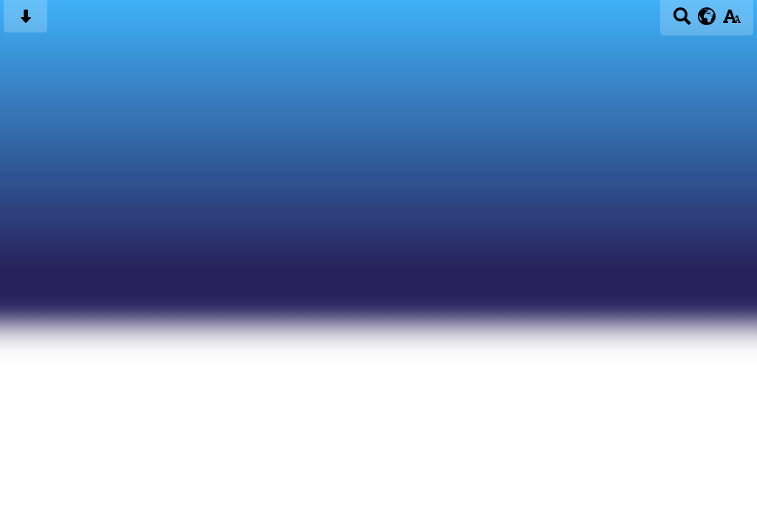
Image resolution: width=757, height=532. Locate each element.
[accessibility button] (731, 21)
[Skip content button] (26, 21)
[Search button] (682, 21)
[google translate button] (707, 16)
